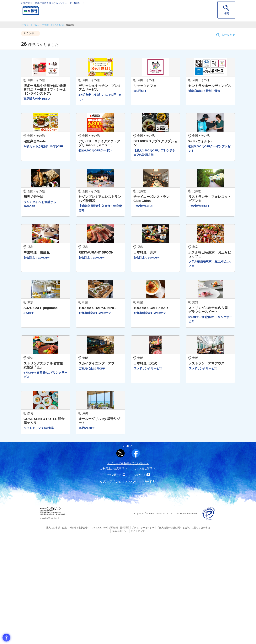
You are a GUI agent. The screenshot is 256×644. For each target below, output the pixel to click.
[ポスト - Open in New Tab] (120, 559)
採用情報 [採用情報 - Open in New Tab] (106, 633)
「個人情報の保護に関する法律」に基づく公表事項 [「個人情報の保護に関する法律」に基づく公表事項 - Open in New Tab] (171, 633)
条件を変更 (226, 34)
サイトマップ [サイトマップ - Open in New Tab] (128, 637)
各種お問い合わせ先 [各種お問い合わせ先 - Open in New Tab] (51, 624)
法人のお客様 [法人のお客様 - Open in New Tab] (50, 633)
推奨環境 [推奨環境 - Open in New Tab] (116, 633)
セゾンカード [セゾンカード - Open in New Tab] (112, 581)
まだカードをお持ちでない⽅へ (126, 569)
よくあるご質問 (143, 574)
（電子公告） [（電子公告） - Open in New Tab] (77, 633)
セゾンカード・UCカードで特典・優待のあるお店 (43, 25)
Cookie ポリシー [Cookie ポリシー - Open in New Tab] (205, 633)
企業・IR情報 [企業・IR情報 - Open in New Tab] (65, 633)
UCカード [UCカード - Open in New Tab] (142, 581)
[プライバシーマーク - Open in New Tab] (208, 620)
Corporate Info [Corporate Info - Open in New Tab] (93, 633)
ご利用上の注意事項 (112, 574)
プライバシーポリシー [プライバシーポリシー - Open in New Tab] (133, 633)
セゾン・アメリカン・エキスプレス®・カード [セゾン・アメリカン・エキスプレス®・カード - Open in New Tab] (126, 587)
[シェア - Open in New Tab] (136, 559)
